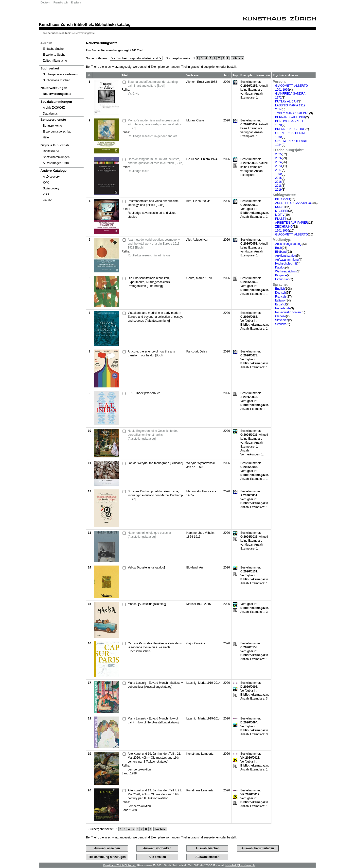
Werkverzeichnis (286, 271)
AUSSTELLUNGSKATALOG (294, 203)
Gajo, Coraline (196, 643)
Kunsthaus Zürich (56, 24)
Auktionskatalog (286, 256)
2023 (278, 166)
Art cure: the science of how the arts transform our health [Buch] (151, 353)
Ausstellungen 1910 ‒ (57, 163)
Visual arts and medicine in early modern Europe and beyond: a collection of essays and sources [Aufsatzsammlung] (155, 317)
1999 (278, 174)
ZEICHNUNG (284, 227)
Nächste (238, 58)
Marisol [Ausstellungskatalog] (147, 604)
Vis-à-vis (133, 94)
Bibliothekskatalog (113, 24)
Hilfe (46, 137)
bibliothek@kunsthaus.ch (240, 865)
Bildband (281, 252)
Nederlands (283, 308)
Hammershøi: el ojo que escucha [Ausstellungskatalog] (149, 535)
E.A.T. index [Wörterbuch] (144, 393)
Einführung (282, 279)
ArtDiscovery (51, 177)
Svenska (281, 324)
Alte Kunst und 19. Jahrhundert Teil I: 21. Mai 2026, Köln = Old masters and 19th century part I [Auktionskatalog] (154, 758)
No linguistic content (288, 312)
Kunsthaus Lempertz (200, 754)
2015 (278, 178)
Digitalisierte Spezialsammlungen (56, 154)
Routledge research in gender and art (152, 136)
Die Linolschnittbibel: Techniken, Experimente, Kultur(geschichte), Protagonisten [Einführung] (149, 282)
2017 (278, 170)
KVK (46, 183)
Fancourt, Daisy (197, 351)
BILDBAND (283, 199)
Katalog (280, 267)
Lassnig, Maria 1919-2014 (204, 683)
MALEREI (282, 211)
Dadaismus (50, 114)
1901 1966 (282, 231)
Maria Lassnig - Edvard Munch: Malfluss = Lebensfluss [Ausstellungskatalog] (155, 685)
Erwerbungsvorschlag (57, 132)
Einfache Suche (53, 49)
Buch (278, 248)
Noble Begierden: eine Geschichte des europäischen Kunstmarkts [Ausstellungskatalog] (153, 435)
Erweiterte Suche (54, 55)
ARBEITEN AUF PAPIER (292, 223)
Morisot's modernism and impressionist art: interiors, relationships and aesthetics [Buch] (155, 124)
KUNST (280, 207)
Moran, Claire (195, 120)
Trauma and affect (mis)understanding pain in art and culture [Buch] (153, 84)
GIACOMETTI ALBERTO (292, 234)
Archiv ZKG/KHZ (54, 108)
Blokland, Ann (195, 568)
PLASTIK (281, 219)
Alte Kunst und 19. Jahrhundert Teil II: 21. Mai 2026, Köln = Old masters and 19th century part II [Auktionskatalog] (155, 794)
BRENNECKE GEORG (290, 129)
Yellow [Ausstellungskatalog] (146, 568)
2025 (278, 154)
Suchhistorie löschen (57, 80)
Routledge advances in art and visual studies (152, 215)
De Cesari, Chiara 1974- (202, 159)
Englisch (76, 2)
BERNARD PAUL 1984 (290, 117)
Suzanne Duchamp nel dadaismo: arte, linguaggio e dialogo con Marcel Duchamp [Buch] (155, 495)
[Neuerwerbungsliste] (61, 94)
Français (281, 297)
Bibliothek (83, 24)
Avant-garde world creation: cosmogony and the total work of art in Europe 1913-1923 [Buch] (154, 244)
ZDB (46, 194)
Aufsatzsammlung (287, 260)
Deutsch (45, 2)
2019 (278, 190)
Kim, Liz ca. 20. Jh (198, 201)
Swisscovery (51, 188)
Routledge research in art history (149, 255)
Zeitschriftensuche (55, 61)
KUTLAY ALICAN (286, 101)
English (280, 289)
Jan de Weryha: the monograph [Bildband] (155, 463)
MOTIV (280, 215)
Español (280, 304)
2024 (278, 162)
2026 (278, 158)
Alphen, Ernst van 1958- (202, 82)
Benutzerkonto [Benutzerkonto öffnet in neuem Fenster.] (52, 126)
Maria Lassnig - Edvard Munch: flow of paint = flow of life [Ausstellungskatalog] (154, 720)
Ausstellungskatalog (288, 244)
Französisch (61, 2)
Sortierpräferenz (97, 58)
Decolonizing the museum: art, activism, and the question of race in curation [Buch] (155, 161)
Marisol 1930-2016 (199, 604)
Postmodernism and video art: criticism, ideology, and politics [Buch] (153, 203)
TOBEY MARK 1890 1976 (292, 113)
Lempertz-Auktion (139, 769)
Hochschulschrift (286, 264)
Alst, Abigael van (197, 240)
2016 (278, 182)
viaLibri (48, 200)
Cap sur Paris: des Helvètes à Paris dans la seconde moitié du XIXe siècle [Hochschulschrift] (155, 647)
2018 (278, 186)
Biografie (281, 275)
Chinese (281, 316)
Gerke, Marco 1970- (200, 278)
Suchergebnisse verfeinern (61, 74)
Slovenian (282, 320)
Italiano (280, 300)
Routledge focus (138, 171)
